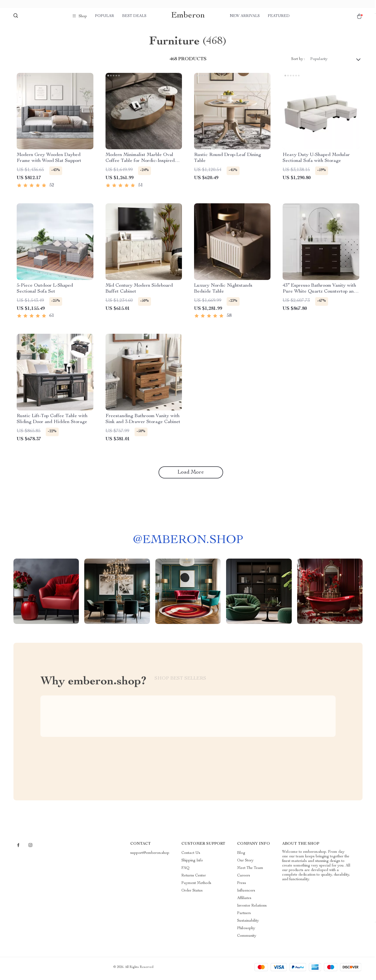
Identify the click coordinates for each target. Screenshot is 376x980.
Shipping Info (192, 864)
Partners (244, 916)
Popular (105, 16)
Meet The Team (250, 871)
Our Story (245, 864)
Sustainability (248, 924)
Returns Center (194, 879)
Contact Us (191, 856)
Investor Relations (252, 909)
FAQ (185, 871)
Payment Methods (196, 886)
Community (247, 939)
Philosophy (246, 931)
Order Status (192, 894)
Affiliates (244, 901)
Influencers (246, 894)
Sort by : (298, 62)
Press (242, 886)
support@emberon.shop (150, 856)
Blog (241, 856)
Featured (279, 16)
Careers (244, 879)
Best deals (134, 16)
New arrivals (245, 16)
